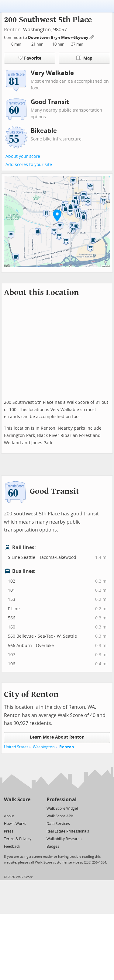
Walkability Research (64, 839)
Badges (53, 847)
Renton (12, 30)
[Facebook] (17, 808)
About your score (23, 156)
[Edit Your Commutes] (92, 37)
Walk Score (17, 800)
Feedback (12, 847)
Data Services (58, 824)
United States (16, 747)
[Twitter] (7, 808)
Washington (44, 747)
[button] (57, 215)
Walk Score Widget (62, 809)
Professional (62, 800)
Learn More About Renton (57, 737)
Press (9, 831)
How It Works (15, 824)
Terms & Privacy (18, 839)
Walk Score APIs (60, 816)
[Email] (26, 808)
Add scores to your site (29, 165)
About (9, 816)
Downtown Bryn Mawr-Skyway (59, 38)
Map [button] (84, 58)
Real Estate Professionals (68, 831)
